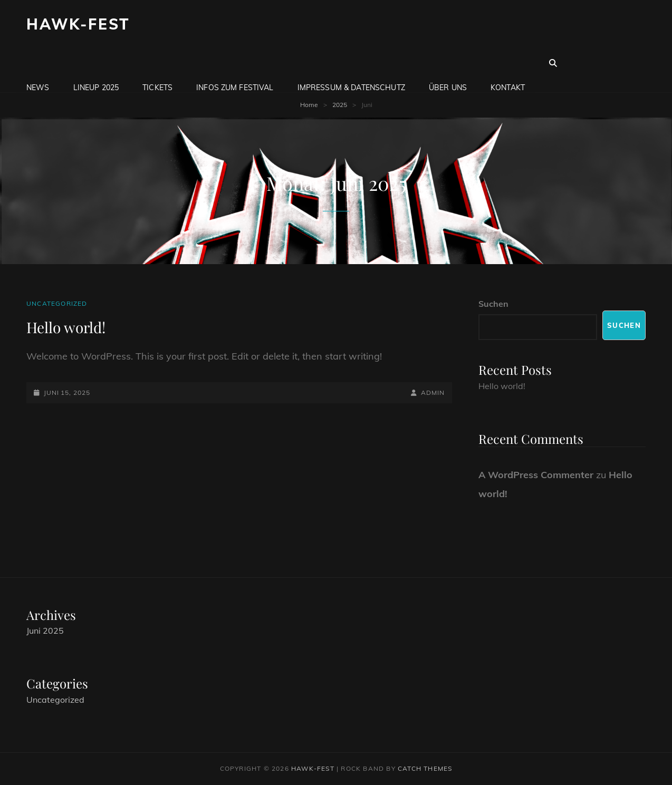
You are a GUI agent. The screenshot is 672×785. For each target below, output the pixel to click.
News (38, 63)
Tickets (157, 63)
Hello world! (66, 327)
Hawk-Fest (78, 24)
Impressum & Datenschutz (351, 63)
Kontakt (508, 63)
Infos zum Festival (235, 63)
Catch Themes (425, 768)
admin (433, 392)
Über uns (448, 63)
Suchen (493, 304)
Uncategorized (57, 303)
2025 (340, 105)
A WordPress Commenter (536, 475)
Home (309, 105)
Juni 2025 (45, 631)
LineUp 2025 (96, 63)
